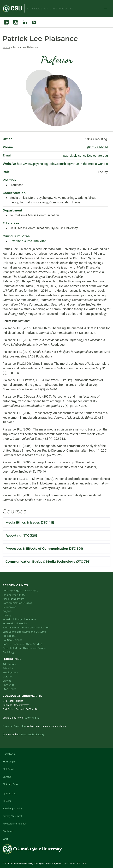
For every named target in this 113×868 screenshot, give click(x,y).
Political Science (17, 640)
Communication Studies (22, 603)
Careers (7, 801)
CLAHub (7, 777)
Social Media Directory (32, 735)
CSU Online (9, 689)
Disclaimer (8, 831)
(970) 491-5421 (32, 718)
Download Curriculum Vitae (28, 241)
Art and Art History (18, 595)
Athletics (8, 668)
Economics (14, 607)
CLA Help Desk (10, 784)
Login (6, 839)
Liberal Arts (9, 754)
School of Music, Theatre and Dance (29, 648)
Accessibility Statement (15, 824)
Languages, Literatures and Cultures (29, 632)
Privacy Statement (12, 816)
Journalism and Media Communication (30, 627)
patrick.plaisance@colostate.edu (86, 156)
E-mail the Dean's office (15, 726)
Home (6, 47)
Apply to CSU (9, 793)
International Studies (20, 623)
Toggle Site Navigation (106, 9)
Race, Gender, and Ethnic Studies (27, 644)
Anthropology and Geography (25, 590)
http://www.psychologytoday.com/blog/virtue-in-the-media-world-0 (62, 164)
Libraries (8, 677)
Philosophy (14, 636)
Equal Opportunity (12, 809)
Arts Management (18, 599)
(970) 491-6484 (97, 147)
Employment (10, 672)
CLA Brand (8, 769)
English (11, 611)
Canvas (7, 681)
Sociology (13, 652)
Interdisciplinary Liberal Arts (24, 619)
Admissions (10, 664)
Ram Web (8, 685)
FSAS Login (9, 762)
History (11, 615)
